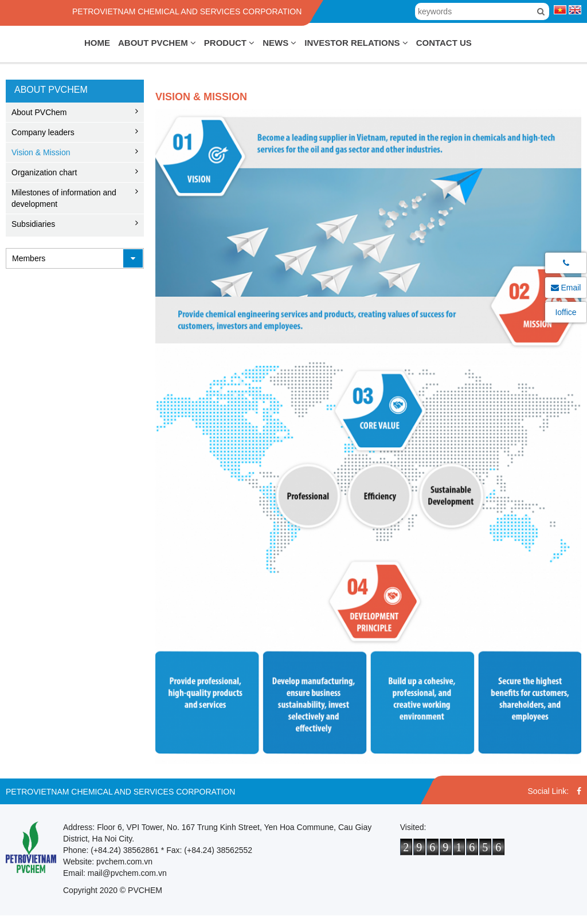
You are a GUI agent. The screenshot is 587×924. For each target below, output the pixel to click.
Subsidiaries (33, 224)
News (279, 43)
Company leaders (43, 132)
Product (229, 43)
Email (566, 288)
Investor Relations (356, 43)
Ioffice (566, 312)
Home (97, 43)
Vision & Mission (41, 152)
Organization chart (44, 172)
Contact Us (444, 43)
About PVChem (157, 43)
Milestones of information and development (64, 198)
